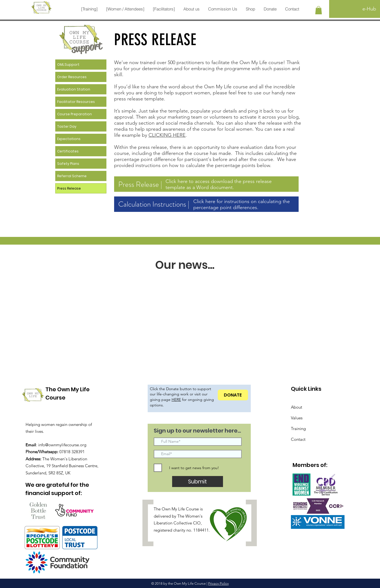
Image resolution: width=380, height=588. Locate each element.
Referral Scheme (72, 176)
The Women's (190, 516)
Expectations (69, 139)
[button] (89, 9)
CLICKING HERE (167, 135)
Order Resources (72, 77)
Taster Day (67, 126)
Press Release (69, 188)
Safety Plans (68, 164)
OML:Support (68, 65)
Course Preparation (75, 114)
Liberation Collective (173, 523)
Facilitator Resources (76, 102)
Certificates (68, 151)
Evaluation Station (74, 89)
